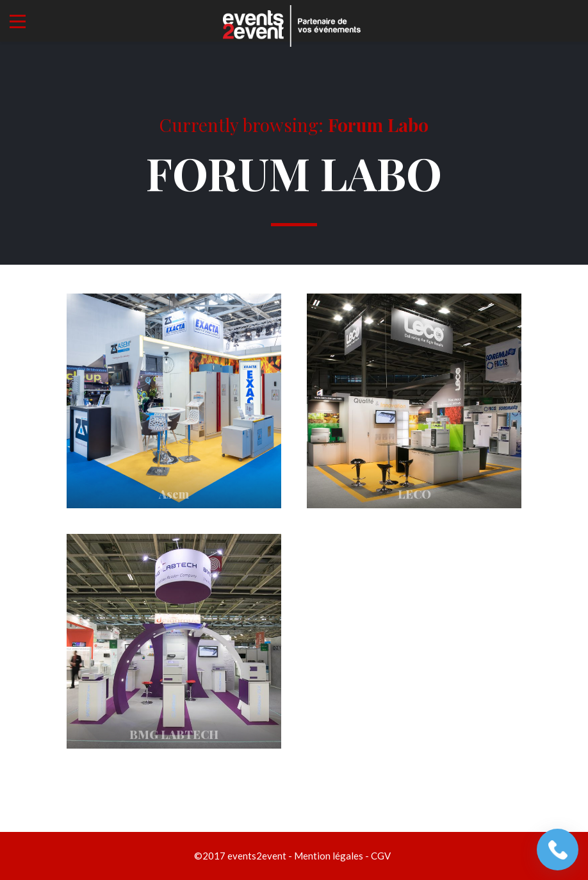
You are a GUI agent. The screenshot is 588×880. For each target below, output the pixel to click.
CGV (381, 856)
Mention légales (329, 856)
